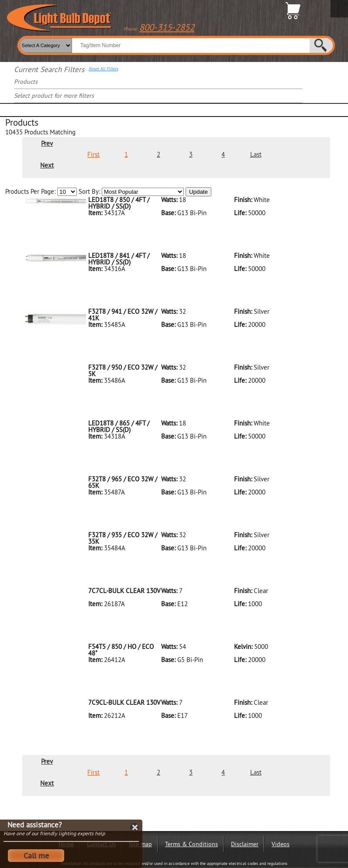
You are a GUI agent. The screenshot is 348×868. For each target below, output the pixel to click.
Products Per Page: (41, 192)
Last (256, 154)
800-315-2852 (167, 27)
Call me (36, 856)
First (93, 154)
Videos (281, 844)
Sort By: (131, 192)
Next (47, 165)
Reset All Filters (103, 69)
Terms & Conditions (191, 844)
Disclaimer (245, 844)
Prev (47, 143)
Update (198, 192)
